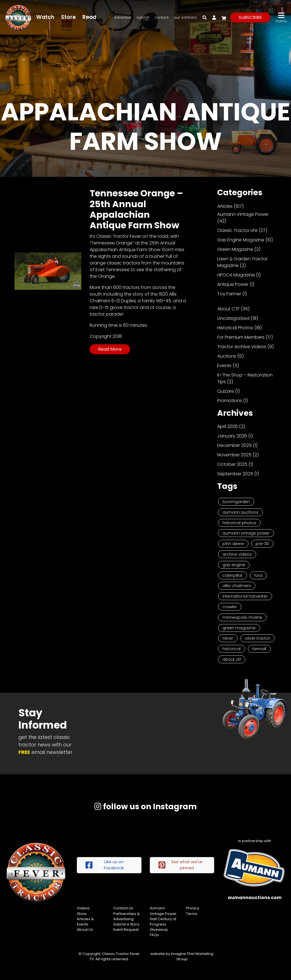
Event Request (126, 930)
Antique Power (233, 284)
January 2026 (232, 436)
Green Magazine (235, 249)
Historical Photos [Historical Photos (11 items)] (239, 523)
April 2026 (228, 426)
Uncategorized (233, 318)
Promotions (230, 401)
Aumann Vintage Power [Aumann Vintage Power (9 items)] (246, 533)
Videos (83, 908)
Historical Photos (235, 328)
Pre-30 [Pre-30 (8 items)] (262, 544)
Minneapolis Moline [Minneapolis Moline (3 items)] (242, 617)
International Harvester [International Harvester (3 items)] (245, 596)
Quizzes (226, 391)
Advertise (123, 17)
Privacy (193, 908)
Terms (192, 914)
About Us (85, 930)
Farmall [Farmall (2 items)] (259, 649)
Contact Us (123, 908)
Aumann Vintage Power (243, 214)
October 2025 (232, 464)
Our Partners (185, 17)
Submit (143, 17)
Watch (45, 17)
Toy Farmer (229, 294)
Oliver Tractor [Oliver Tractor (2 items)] (257, 638)
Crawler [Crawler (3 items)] (230, 607)
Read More (110, 349)
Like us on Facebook (105, 865)
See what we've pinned (180, 865)
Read (89, 17)
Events (224, 366)
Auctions (227, 356)
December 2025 (234, 445)
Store (68, 17)
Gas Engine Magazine (241, 240)
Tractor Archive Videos (242, 347)
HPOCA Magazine (236, 275)
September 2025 (235, 474)
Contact (162, 17)
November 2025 (234, 455)
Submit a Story (126, 924)
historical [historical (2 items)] (232, 649)
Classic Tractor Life (237, 230)
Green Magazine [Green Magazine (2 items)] (239, 628)
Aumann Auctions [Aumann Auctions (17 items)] (240, 512)
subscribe (250, 17)
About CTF (228, 309)
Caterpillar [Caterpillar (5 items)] (233, 575)
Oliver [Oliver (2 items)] (228, 638)
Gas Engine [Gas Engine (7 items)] (234, 565)
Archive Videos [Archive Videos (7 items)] (237, 554)
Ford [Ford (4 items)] (258, 575)
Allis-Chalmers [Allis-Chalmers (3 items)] (237, 586)
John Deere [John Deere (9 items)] (233, 544)
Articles (225, 206)
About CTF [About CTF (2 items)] (232, 659)
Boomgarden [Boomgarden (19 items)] (236, 502)
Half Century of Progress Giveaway (163, 924)
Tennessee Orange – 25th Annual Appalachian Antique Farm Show (136, 209)
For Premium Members (241, 337)
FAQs (154, 935)
